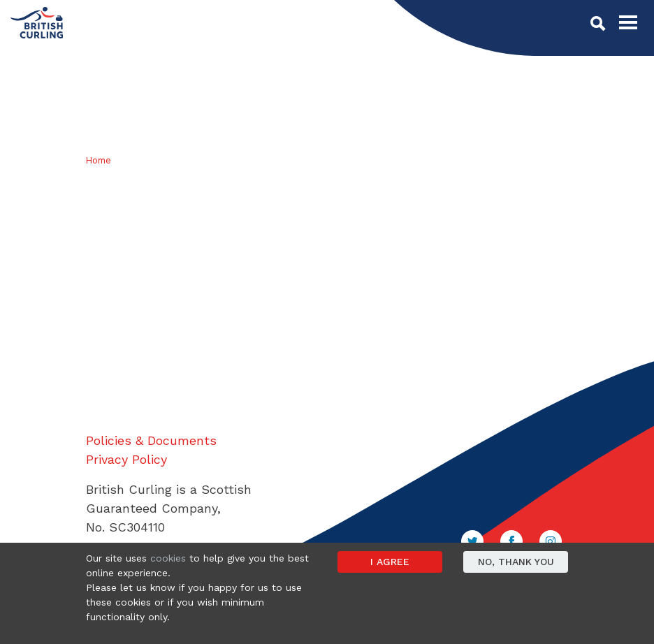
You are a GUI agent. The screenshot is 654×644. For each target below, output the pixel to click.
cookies (168, 558)
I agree (390, 562)
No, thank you (516, 562)
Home (99, 160)
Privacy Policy (126, 459)
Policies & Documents (151, 440)
